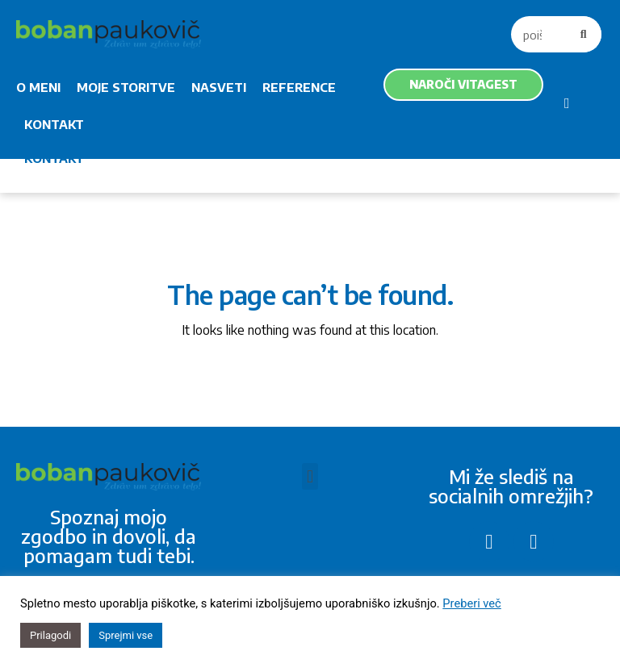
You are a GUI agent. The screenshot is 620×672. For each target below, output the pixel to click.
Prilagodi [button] (50, 635)
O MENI (38, 87)
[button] (310, 476)
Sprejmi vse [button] (126, 635)
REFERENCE (299, 87)
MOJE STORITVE (126, 87)
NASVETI (219, 87)
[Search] (583, 34)
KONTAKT (54, 124)
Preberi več (471, 603)
